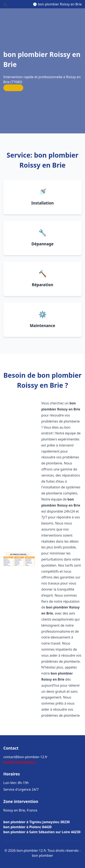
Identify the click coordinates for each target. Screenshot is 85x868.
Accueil (9, 762)
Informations (25, 762)
